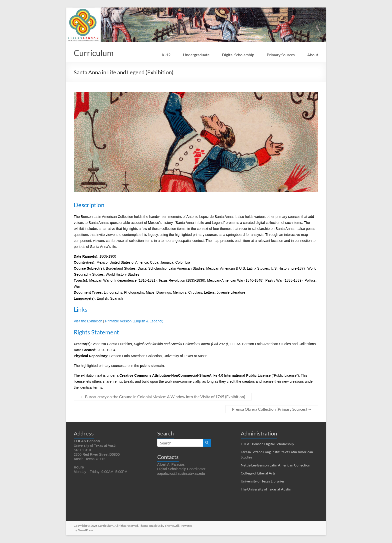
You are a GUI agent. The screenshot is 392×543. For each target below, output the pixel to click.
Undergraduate (196, 55)
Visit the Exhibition (88, 322)
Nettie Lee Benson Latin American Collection (275, 466)
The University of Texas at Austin (266, 490)
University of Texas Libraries (263, 482)
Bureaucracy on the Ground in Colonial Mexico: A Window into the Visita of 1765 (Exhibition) (163, 397)
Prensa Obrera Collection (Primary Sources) (272, 410)
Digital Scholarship (238, 55)
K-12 (166, 55)
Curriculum (96, 53)
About (313, 55)
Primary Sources (281, 55)
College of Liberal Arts (258, 474)
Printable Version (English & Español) (134, 322)
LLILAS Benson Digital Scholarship (267, 444)
